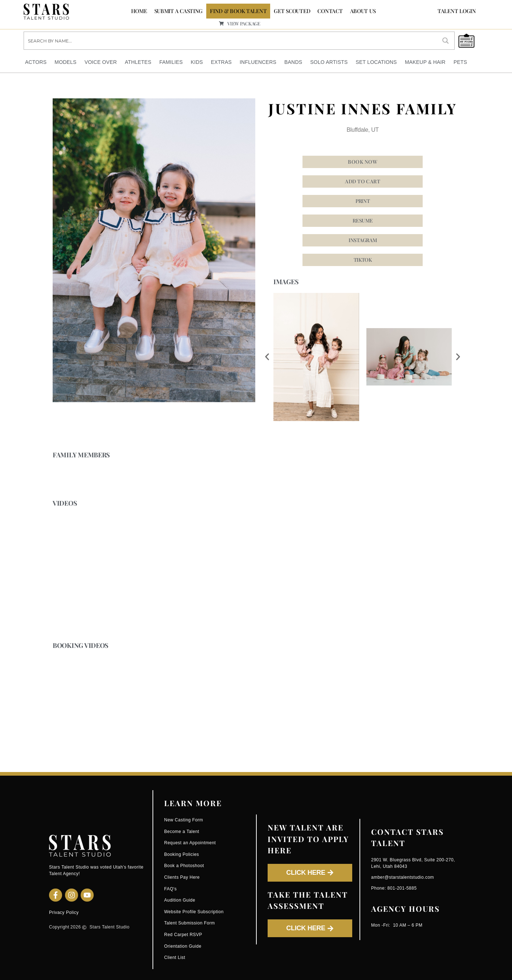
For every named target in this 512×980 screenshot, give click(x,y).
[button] (363, 260)
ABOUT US (363, 11)
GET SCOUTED (292, 11)
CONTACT (330, 11)
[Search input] (231, 41)
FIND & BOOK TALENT (238, 11)
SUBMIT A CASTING (179, 11)
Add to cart (363, 182)
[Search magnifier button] (446, 41)
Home (139, 11)
